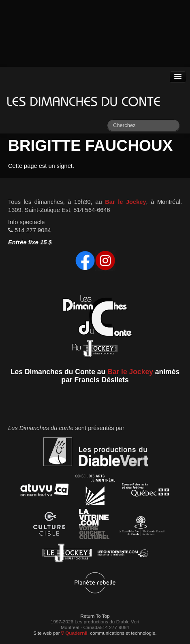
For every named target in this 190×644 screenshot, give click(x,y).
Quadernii (74, 633)
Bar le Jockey (125, 202)
